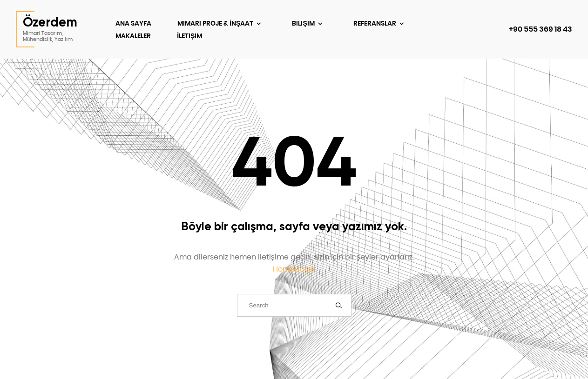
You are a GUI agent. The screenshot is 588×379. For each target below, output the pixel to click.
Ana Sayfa (133, 23)
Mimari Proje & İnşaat (216, 23)
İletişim (189, 36)
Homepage (294, 269)
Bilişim (304, 23)
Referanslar (375, 23)
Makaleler (133, 36)
